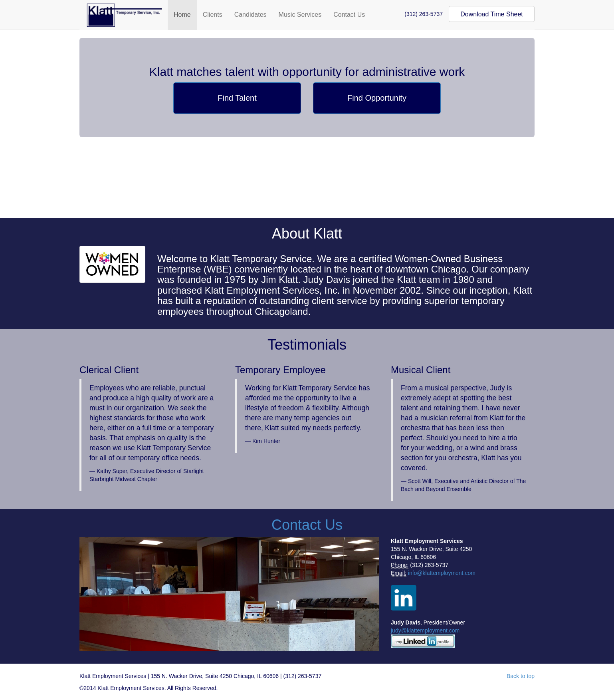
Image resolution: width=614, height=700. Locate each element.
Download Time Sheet (492, 14)
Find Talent (237, 98)
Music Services (300, 15)
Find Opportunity (377, 98)
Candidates (251, 15)
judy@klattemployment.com (425, 630)
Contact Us (349, 15)
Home (182, 15)
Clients (213, 15)
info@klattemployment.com (442, 573)
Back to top (521, 676)
